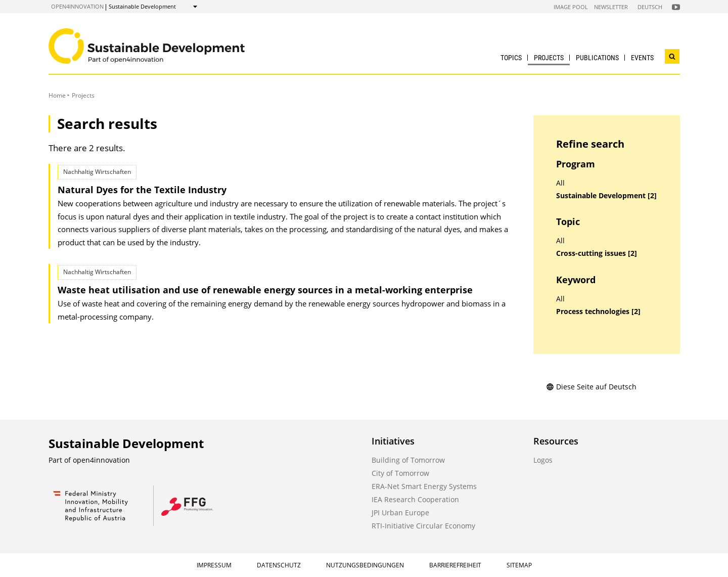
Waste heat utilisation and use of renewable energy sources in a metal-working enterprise (265, 290)
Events (642, 58)
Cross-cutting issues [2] (597, 253)
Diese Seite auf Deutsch (591, 387)
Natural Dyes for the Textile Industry (142, 190)
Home (57, 95)
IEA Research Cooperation (415, 499)
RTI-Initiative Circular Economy (423, 526)
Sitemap (519, 565)
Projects (549, 58)
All (560, 183)
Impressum (214, 565)
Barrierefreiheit (455, 565)
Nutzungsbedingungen (365, 565)
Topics (511, 58)
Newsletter (611, 7)
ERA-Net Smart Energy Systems (424, 486)
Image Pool (571, 7)
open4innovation (77, 6)
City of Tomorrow (400, 473)
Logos (543, 460)
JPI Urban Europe (400, 513)
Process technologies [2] (598, 312)
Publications (597, 58)
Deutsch (650, 7)
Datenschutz (279, 565)
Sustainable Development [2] (606, 196)
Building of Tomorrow (408, 460)
